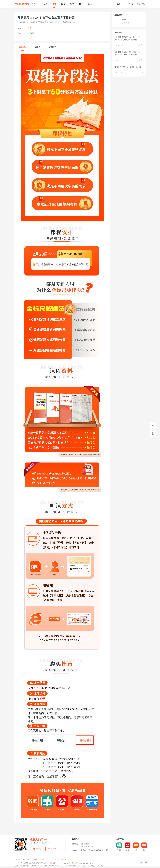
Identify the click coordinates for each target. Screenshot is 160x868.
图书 (63, 4)
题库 (72, 4)
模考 (81, 4)
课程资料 (53, 47)
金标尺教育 (26, 859)
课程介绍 (22, 47)
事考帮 (36, 859)
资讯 (90, 4)
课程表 (38, 47)
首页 (45, 4)
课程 (54, 4)
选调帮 (54, 859)
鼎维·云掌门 (64, 859)
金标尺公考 (45, 859)
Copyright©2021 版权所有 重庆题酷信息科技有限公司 (30, 863)
